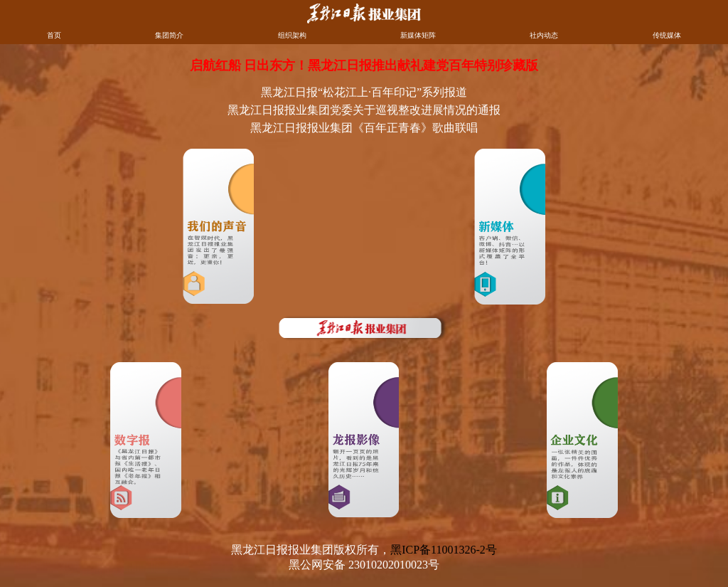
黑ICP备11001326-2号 (444, 550)
